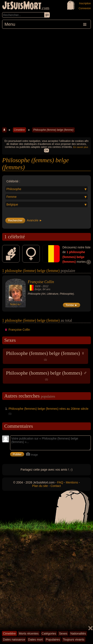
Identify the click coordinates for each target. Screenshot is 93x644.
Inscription (85, 3)
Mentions (72, 482)
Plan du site (40, 486)
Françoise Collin (41, 282)
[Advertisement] (46, 77)
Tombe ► (72, 305)
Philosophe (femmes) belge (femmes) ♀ (45, 356)
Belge (38, 289)
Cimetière (19, 130)
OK (46, 150)
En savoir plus (81, 147)
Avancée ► (34, 220)
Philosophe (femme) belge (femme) (53, 130)
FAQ (60, 482)
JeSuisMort (22, 6)
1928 (38, 286)
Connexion (85, 8)
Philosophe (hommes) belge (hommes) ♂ (46, 375)
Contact (56, 486)
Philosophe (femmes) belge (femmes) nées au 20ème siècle (49, 409)
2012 (45, 286)
